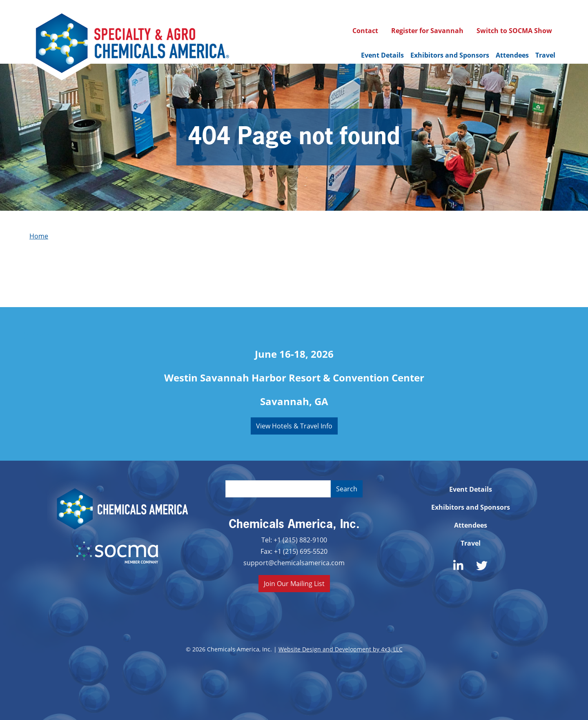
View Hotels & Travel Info (294, 426)
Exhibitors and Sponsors (450, 55)
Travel (545, 55)
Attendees (512, 55)
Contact (365, 31)
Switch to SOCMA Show (514, 31)
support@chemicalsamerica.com (294, 563)
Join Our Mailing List (294, 583)
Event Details (382, 55)
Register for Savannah (427, 31)
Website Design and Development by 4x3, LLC (341, 649)
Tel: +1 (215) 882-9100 (294, 540)
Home (39, 236)
